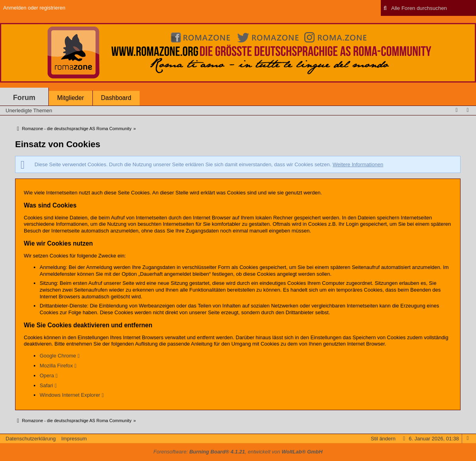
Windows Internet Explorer (70, 395)
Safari (46, 385)
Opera (47, 376)
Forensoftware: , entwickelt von (238, 452)
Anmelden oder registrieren (34, 8)
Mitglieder (71, 98)
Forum (24, 98)
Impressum (74, 439)
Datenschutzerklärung (31, 439)
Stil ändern (383, 439)
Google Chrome (58, 356)
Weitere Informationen (358, 164)
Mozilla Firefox (56, 366)
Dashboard (116, 98)
